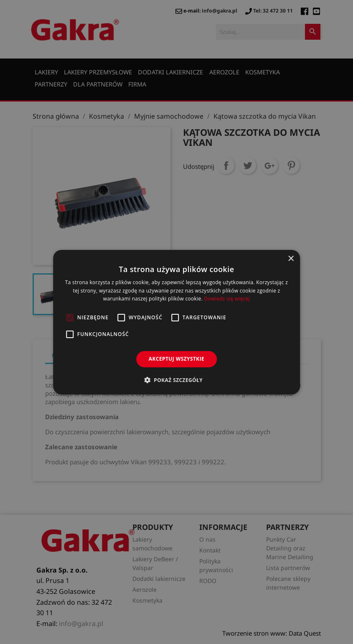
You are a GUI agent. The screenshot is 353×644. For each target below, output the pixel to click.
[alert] (176, 322)
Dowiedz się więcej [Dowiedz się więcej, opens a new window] (227, 299)
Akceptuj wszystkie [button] (176, 359)
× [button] (291, 258)
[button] (176, 380)
